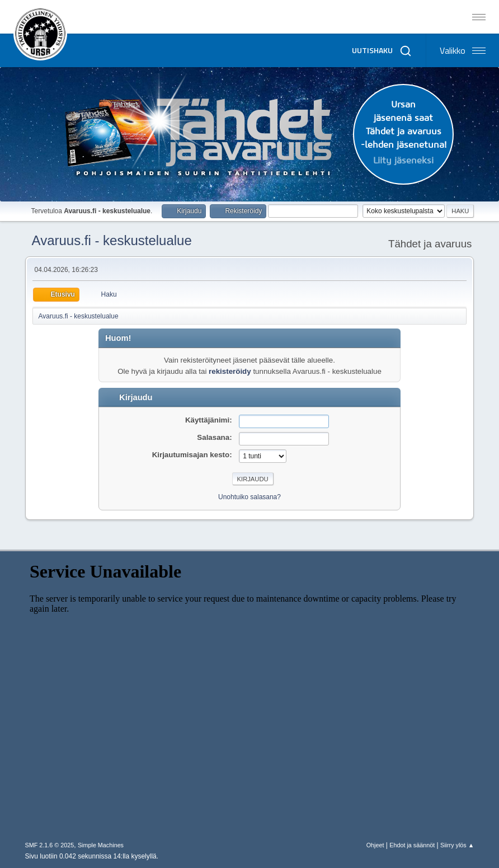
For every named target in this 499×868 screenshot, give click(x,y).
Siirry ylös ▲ (457, 845)
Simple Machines (101, 845)
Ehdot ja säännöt (412, 845)
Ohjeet (375, 845)
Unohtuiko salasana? (249, 497)
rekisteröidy (230, 371)
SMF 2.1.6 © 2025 (50, 845)
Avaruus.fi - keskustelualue (112, 240)
